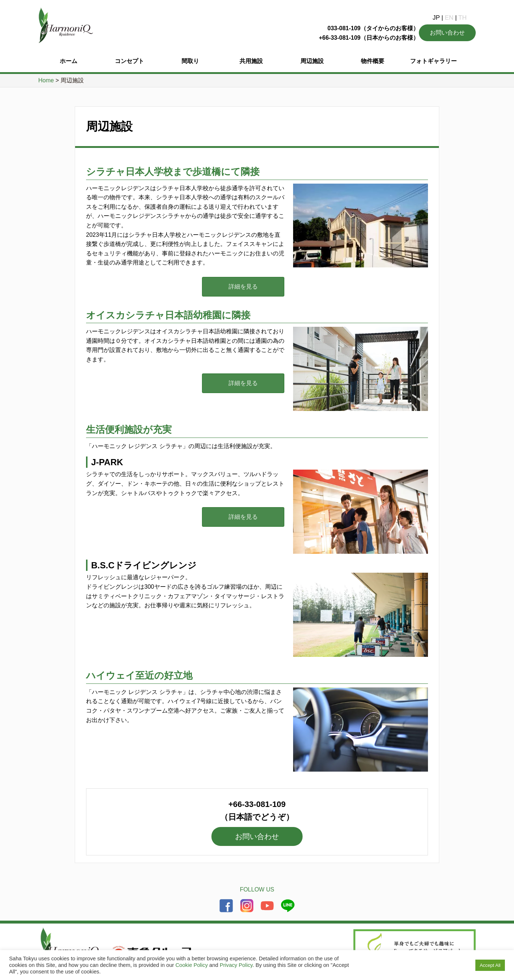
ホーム (69, 61)
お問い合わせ (447, 33)
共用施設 (251, 61)
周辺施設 (312, 61)
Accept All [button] (490, 965)
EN (449, 18)
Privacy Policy (236, 965)
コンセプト (129, 61)
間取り (190, 61)
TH (462, 18)
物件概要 (373, 61)
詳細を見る (248, 287)
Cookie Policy (192, 965)
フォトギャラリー (433, 61)
